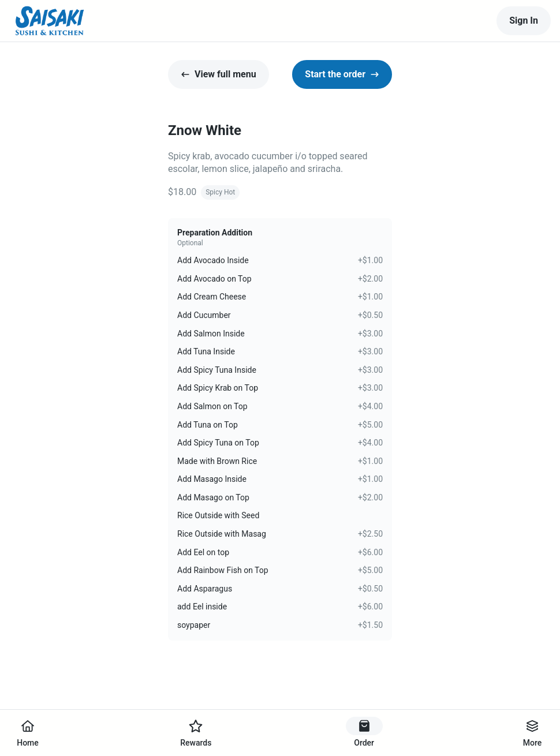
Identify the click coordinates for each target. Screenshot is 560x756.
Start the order (342, 74)
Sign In (524, 20)
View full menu (219, 74)
